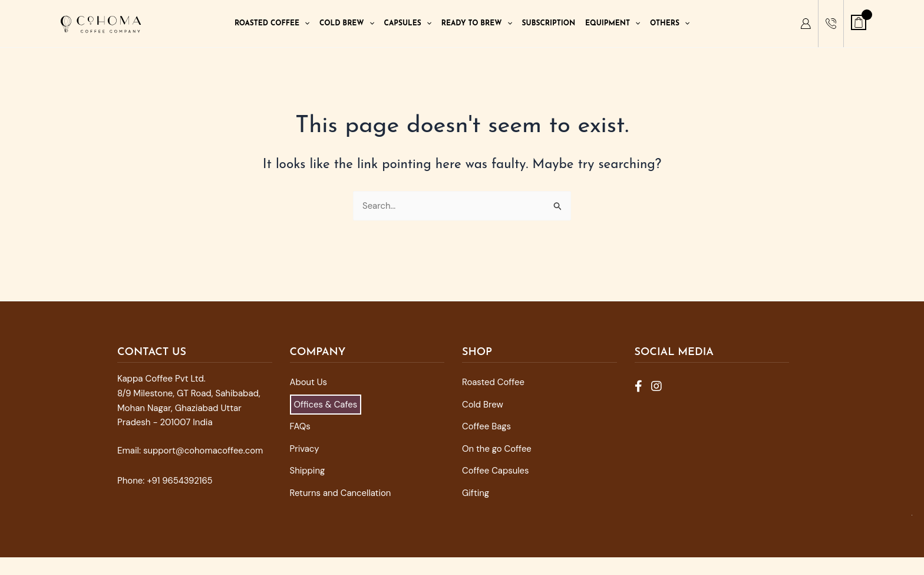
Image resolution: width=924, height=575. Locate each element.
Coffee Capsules (496, 471)
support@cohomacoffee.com (204, 451)
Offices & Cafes (326, 405)
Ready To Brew (477, 24)
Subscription (549, 24)
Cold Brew (347, 24)
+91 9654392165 (180, 481)
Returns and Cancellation (341, 493)
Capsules (408, 24)
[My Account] (806, 24)
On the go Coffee (497, 449)
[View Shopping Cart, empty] (859, 22)
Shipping (308, 471)
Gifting (476, 493)
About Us (309, 382)
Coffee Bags (487, 426)
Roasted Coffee (272, 24)
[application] (304, 24)
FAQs (300, 426)
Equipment (613, 24)
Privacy (305, 449)
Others (670, 24)
